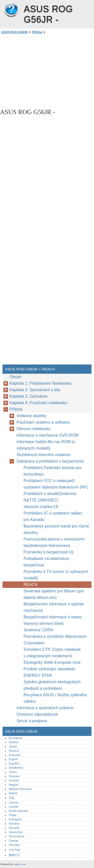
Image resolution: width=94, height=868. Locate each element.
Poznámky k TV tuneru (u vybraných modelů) (56, 575)
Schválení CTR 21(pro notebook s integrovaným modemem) (52, 653)
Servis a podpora (32, 721)
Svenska (14, 845)
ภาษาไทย (15, 850)
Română (14, 824)
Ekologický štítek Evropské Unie (53, 662)
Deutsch (14, 751)
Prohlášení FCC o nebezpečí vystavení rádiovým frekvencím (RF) (56, 484)
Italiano (13, 793)
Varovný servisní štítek (44, 623)
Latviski (13, 807)
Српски (13, 841)
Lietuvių (14, 802)
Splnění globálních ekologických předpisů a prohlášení (52, 685)
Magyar (13, 785)
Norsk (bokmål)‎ (18, 811)
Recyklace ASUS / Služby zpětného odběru (55, 698)
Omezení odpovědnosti (37, 714)
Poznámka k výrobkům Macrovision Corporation (55, 640)
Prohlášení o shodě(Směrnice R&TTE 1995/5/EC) (50, 497)
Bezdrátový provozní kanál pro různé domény (56, 529)
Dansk (13, 746)
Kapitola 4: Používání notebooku (38, 403)
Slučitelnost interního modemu (43, 455)
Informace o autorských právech (45, 708)
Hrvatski (14, 780)
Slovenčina (16, 832)
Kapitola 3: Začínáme (28, 396)
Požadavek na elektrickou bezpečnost (46, 562)
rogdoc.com (20, 864)
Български (16, 738)
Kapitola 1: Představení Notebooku (40, 383)
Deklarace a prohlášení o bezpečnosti (50, 461)
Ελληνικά (14, 755)
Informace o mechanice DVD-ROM (48, 435)
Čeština (14, 742)
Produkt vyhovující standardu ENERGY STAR (49, 672)
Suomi (13, 772)
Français (14, 776)
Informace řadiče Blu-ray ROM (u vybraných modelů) (46, 445)
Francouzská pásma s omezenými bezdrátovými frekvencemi (54, 542)
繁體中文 (14, 855)
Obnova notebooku (33, 429)
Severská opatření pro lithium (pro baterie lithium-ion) (54, 594)
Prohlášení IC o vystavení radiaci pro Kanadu (53, 516)
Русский (14, 828)
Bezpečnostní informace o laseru (53, 617)
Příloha (37, 32)
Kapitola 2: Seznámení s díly (35, 390)
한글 (12, 798)
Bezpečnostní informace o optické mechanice (54, 607)
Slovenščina (16, 836)
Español (14, 763)
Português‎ (15, 819)
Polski (13, 815)
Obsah (15, 377)
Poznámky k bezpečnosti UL (49, 552)
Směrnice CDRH (38, 630)
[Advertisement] (47, 71)
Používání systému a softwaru (43, 422)
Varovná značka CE (41, 507)
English (13, 759)
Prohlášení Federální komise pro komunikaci (53, 471)
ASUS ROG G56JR (11, 10)
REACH (31, 585)
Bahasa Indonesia (20, 789)
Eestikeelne (16, 768)
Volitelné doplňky (32, 416)
